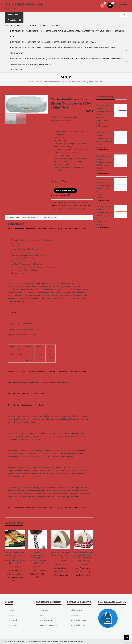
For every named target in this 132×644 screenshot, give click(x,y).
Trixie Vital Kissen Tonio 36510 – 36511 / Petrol (26, 394)
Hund (20, 25)
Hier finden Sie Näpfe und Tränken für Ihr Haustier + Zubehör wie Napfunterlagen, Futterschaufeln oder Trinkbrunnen (63, 50)
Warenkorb (13, 620)
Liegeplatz (61, 209)
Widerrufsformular (78, 625)
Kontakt (12, 610)
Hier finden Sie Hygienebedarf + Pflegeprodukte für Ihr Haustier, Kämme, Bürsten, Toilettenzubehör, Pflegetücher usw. (67, 34)
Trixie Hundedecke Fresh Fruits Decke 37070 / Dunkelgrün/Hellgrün (16, 556)
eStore (56, 641)
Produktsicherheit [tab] (31, 217)
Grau (89, 206)
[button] (44, 99)
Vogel (55, 25)
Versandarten (13, 313)
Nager (43, 25)
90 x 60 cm (82, 206)
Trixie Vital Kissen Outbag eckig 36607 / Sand (25, 405)
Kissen (63, 206)
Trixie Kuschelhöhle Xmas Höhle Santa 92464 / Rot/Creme (83, 555)
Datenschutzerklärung (48, 625)
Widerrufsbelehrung (78, 620)
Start (8, 25)
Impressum (44, 610)
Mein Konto (13, 615)
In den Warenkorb (63, 191)
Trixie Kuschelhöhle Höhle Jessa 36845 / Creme (61, 555)
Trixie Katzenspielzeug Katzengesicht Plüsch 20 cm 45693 (38, 556)
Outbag (73, 209)
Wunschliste (13, 625)
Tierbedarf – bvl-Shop (24, 4)
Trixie (79, 209)
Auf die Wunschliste (61, 195)
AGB (41, 615)
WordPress (81, 641)
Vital (84, 209)
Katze (31, 25)
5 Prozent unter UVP (43, 82)
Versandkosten (71, 117)
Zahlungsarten (76, 610)
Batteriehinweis (46, 620)
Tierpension (16, 70)
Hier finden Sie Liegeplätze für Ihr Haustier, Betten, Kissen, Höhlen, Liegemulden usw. (52, 42)
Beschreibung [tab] (13, 217)
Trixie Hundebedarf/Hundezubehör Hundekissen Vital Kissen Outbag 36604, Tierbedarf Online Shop (47, 229)
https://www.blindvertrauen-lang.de (22, 335)
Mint (67, 209)
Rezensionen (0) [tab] (49, 217)
